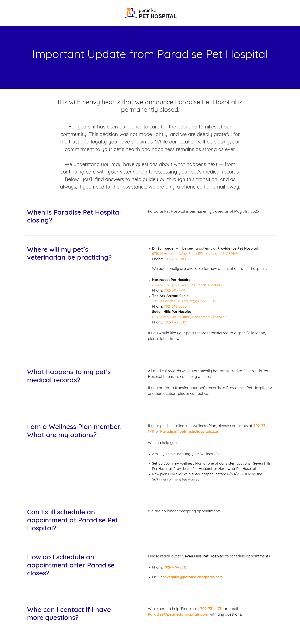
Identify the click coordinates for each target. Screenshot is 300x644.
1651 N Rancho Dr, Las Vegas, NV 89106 (184, 301)
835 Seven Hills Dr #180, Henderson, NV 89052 (190, 317)
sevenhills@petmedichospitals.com (193, 577)
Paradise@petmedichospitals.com (190, 432)
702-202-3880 (176, 259)
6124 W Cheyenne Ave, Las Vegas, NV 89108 (188, 285)
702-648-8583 (175, 307)
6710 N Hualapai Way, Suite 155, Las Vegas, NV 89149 (195, 254)
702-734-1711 (211, 609)
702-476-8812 (175, 323)
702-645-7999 (175, 291)
